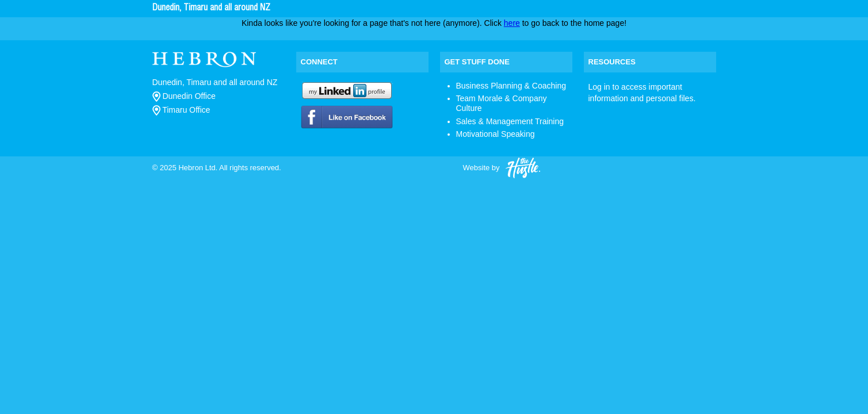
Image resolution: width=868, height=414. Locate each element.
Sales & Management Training (510, 121)
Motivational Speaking (496, 134)
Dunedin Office (184, 96)
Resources (612, 62)
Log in (599, 87)
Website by (502, 168)
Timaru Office (181, 110)
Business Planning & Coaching (511, 86)
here (512, 23)
